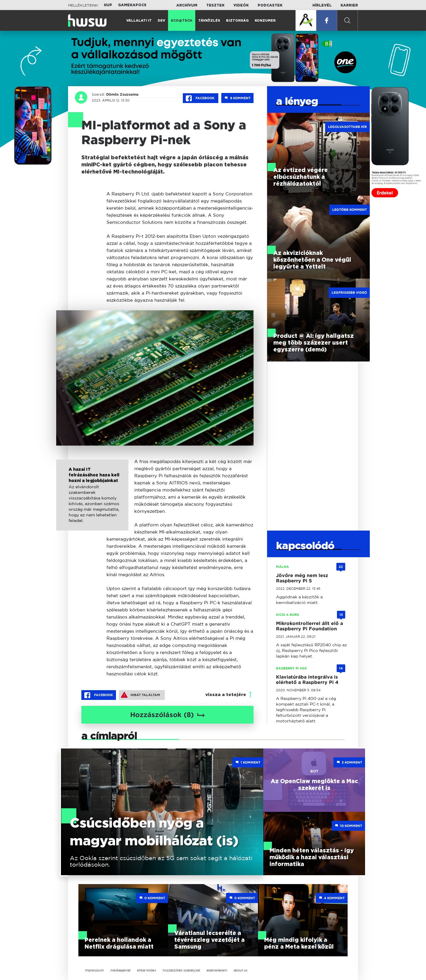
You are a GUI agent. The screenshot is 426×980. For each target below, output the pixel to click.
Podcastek (270, 5)
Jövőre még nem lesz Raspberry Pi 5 (302, 578)
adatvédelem (217, 970)
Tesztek (215, 5)
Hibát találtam (141, 695)
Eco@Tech (182, 21)
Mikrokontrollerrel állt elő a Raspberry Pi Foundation (309, 626)
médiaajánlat (120, 970)
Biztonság (237, 21)
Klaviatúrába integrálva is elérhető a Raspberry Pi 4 (307, 680)
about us (241, 970)
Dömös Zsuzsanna (122, 94)
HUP (108, 5)
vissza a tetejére (226, 695)
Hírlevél (322, 5)
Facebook (201, 98)
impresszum (94, 970)
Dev (161, 21)
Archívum (187, 5)
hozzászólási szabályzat (181, 970)
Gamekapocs (132, 5)
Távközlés (209, 21)
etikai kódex (147, 970)
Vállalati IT (139, 21)
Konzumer (265, 21)
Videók (241, 5)
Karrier (349, 5)
